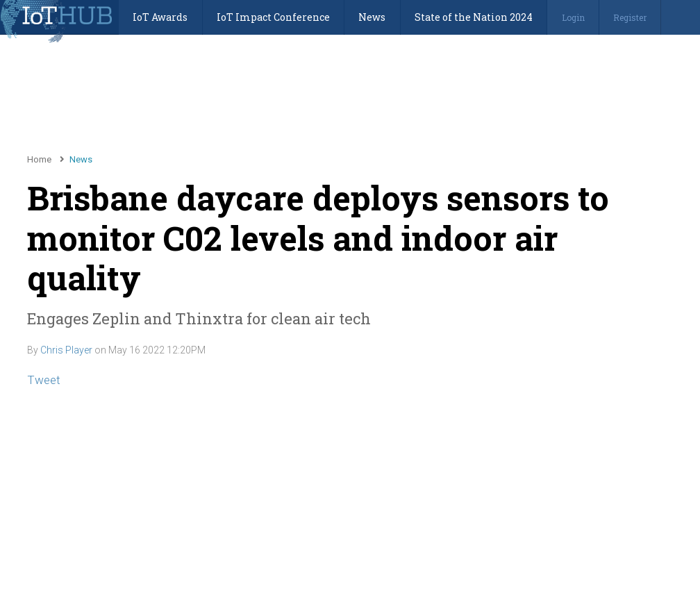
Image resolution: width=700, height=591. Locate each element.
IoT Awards (160, 17)
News (372, 17)
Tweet (44, 380)
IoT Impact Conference (273, 17)
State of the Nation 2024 (474, 17)
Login (573, 17)
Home (39, 159)
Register (630, 17)
